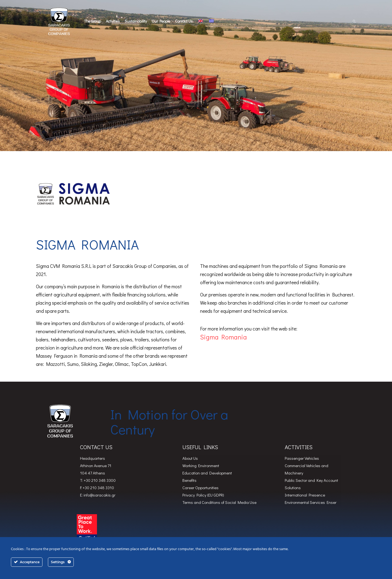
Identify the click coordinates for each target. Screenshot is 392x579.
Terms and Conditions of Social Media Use (219, 502)
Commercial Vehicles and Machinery (307, 469)
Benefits (189, 480)
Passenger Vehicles (302, 458)
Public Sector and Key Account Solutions (311, 484)
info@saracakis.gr (99, 495)
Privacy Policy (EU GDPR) (203, 495)
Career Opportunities (200, 488)
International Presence (305, 495)
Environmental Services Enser (311, 502)
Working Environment (201, 465)
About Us (190, 458)
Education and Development (207, 473)
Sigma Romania (224, 337)
